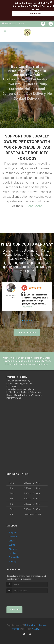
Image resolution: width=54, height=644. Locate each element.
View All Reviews (27, 332)
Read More (34, 206)
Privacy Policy (31, 625)
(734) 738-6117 (14, 386)
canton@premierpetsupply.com (21, 389)
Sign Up (14, 610)
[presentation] (22, 598)
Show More (27, 307)
